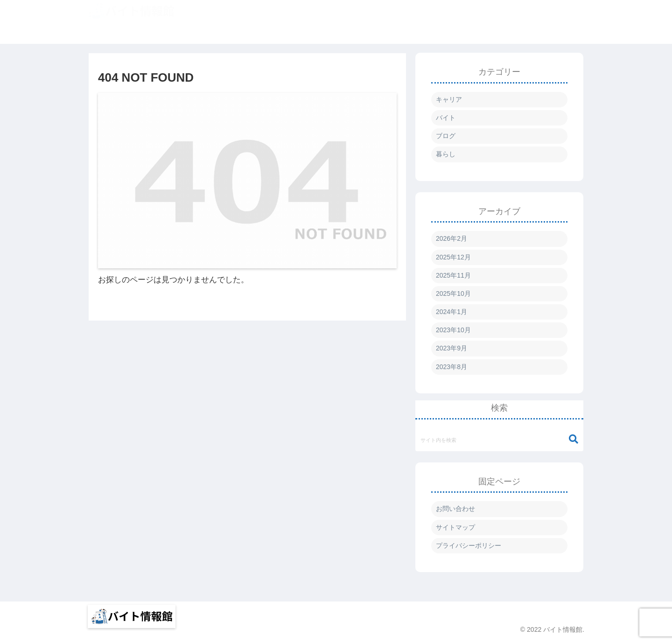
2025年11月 (453, 275)
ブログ (446, 136)
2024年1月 (451, 312)
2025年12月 (453, 257)
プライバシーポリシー (469, 545)
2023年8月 (451, 367)
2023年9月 (451, 348)
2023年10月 (453, 330)
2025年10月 (453, 294)
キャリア (449, 99)
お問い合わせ (455, 509)
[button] (574, 439)
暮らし (446, 154)
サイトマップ (455, 527)
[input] (499, 440)
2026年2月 (451, 238)
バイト (446, 118)
